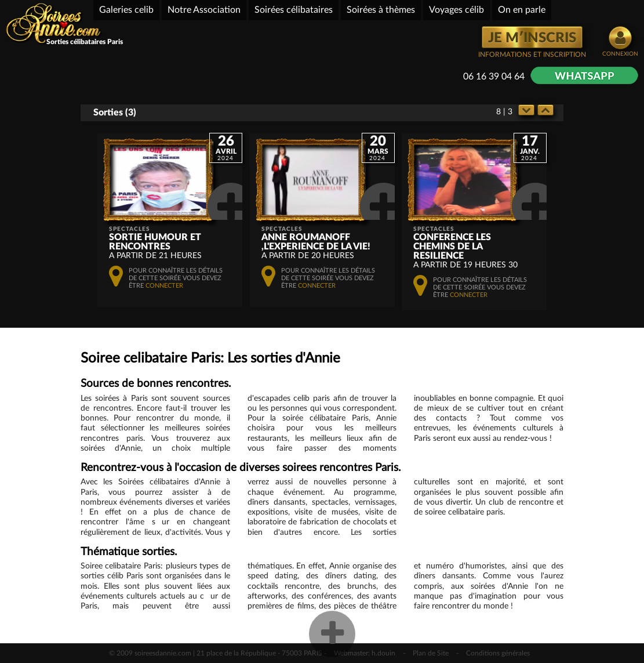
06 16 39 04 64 (494, 77)
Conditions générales (498, 653)
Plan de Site (431, 653)
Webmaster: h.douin (365, 653)
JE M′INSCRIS (532, 38)
